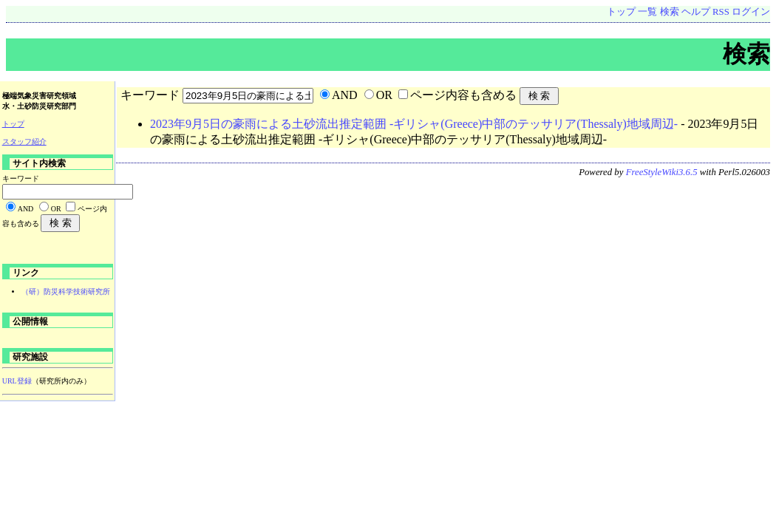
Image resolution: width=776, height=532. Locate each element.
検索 (670, 12)
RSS (721, 12)
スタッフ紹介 (24, 141)
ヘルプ (696, 12)
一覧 (647, 12)
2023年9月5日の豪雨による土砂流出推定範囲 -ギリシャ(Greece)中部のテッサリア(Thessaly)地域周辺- (414, 124)
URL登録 (17, 381)
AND (345, 95)
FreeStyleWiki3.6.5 (662, 172)
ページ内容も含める (463, 95)
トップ (621, 12)
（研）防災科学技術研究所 (66, 291)
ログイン (751, 12)
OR (384, 95)
